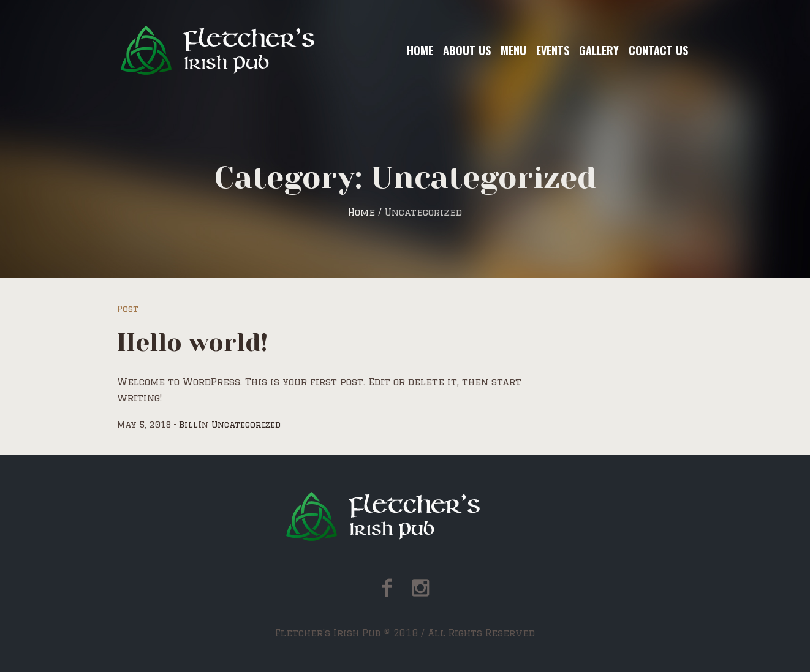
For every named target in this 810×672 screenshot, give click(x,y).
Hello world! (192, 343)
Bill (188, 425)
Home (361, 212)
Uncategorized (246, 425)
